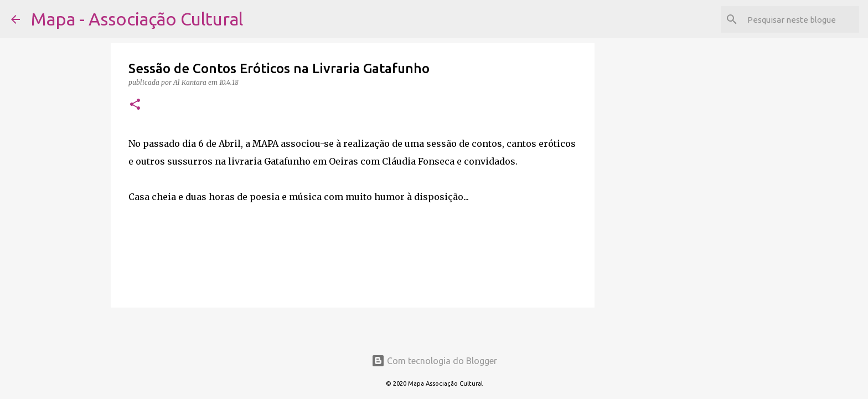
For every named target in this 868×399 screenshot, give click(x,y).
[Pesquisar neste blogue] (801, 19)
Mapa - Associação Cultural (137, 19)
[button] (135, 105)
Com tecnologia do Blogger (434, 361)
